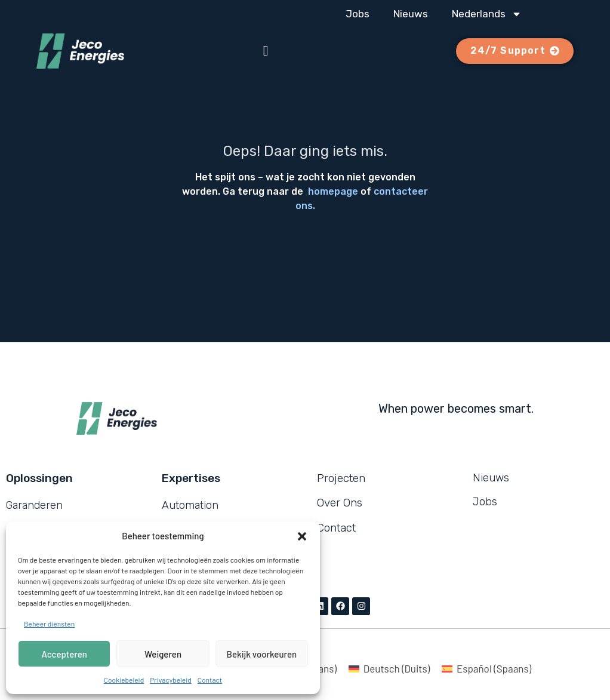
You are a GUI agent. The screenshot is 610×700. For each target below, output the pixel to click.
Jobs (358, 14)
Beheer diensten (49, 624)
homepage (333, 191)
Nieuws (411, 14)
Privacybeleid (171, 680)
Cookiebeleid (124, 680)
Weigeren (163, 654)
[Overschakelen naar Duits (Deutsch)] (389, 668)
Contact (210, 680)
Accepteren (64, 654)
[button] (302, 536)
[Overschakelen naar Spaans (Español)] (486, 668)
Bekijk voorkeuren (262, 654)
